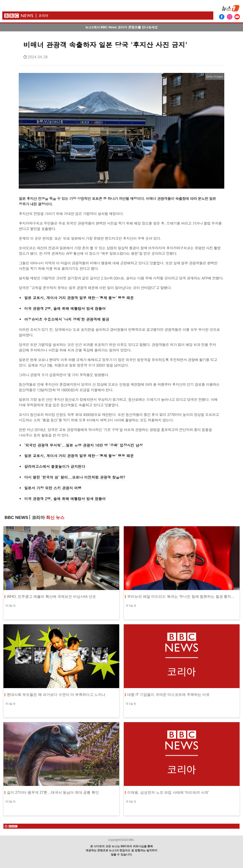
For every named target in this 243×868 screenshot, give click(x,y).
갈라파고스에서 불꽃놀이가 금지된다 (55, 466)
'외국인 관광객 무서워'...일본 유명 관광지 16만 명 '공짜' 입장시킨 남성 (83, 445)
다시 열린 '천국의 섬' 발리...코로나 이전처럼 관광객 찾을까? (75, 477)
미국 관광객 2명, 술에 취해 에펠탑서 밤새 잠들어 (65, 308)
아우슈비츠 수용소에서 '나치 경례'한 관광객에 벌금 (67, 319)
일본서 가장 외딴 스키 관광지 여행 (53, 488)
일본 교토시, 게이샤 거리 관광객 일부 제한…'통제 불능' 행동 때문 (79, 298)
